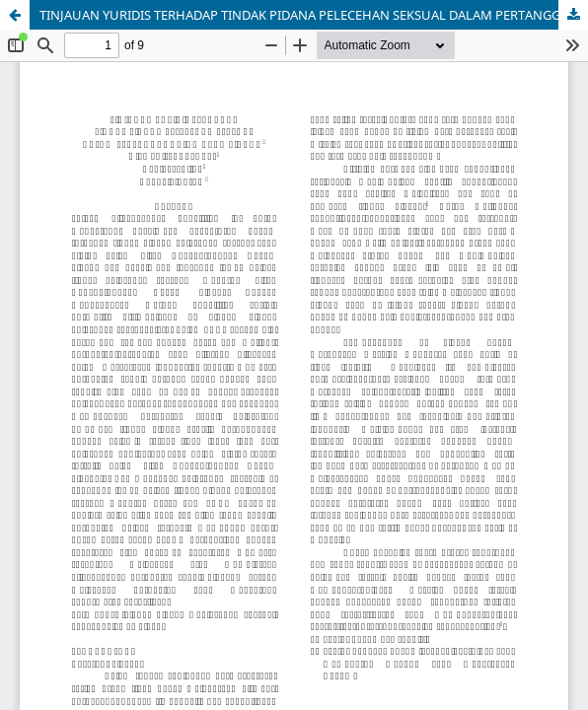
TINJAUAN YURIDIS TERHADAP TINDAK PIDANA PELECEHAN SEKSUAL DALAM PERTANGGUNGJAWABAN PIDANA (314, 15)
